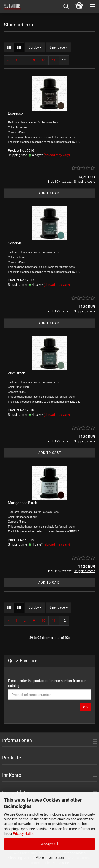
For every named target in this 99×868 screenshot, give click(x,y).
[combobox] (35, 48)
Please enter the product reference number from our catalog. (47, 683)
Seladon (15, 243)
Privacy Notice (24, 834)
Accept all (49, 844)
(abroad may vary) (57, 155)
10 (43, 60)
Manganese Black (22, 503)
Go (86, 707)
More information (50, 857)
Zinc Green (17, 373)
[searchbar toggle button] (66, 7)
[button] (9, 48)
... (25, 60)
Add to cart (50, 193)
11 (54, 60)
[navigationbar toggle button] (92, 7)
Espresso (15, 113)
